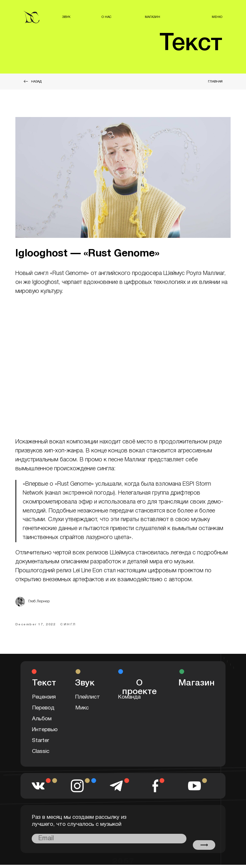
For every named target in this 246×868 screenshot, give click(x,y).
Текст (191, 44)
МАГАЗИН (152, 17)
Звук (85, 686)
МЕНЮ (217, 17)
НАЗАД (36, 82)
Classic (41, 755)
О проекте (139, 691)
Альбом (42, 722)
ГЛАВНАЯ (215, 82)
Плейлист (87, 700)
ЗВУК (66, 17)
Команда (129, 700)
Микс (82, 711)
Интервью (45, 733)
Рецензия (44, 700)
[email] (109, 842)
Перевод (43, 711)
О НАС (107, 17)
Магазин (197, 686)
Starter (41, 744)
